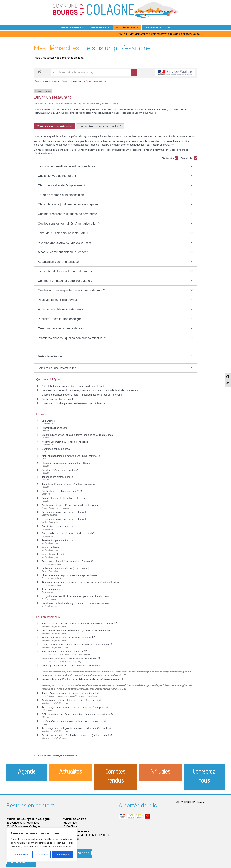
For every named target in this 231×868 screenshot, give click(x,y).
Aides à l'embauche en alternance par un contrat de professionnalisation (80, 582)
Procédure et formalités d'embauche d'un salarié (67, 561)
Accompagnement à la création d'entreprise (65, 441)
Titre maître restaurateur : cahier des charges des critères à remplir (79, 623)
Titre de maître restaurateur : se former (64, 651)
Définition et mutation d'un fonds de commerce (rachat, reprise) (77, 735)
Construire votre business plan (58, 526)
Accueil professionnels (47, 81)
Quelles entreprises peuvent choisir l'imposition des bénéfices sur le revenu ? (83, 394)
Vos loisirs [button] (152, 27)
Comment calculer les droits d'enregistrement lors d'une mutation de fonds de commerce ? (90, 390)
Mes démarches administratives (148, 33)
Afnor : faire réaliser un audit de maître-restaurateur (71, 658)
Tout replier (170, 158)
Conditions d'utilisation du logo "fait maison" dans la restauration (76, 603)
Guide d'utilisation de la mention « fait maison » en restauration (77, 644)
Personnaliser (21, 855)
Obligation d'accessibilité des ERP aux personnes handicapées (75, 596)
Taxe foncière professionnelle (57, 477)
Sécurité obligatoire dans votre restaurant (64, 512)
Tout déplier (189, 158)
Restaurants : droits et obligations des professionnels (72, 700)
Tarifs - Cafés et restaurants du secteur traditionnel (70, 693)
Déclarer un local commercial (57, 399)
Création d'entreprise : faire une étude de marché (68, 533)
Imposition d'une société (55, 427)
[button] (116, 166)
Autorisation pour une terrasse (58, 540)
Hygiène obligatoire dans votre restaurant (64, 519)
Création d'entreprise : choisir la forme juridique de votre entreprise (77, 434)
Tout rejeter (42, 855)
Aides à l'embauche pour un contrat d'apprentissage (69, 575)
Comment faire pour (73, 81)
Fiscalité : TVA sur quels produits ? (60, 469)
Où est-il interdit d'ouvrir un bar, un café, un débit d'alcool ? (73, 386)
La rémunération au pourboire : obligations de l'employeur (74, 721)
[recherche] (91, 72)
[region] (42, 845)
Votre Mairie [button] (99, 27)
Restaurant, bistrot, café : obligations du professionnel (70, 505)
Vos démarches (126, 27)
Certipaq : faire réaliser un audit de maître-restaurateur (73, 665)
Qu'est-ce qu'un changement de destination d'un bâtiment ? (73, 403)
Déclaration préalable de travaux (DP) (62, 490)
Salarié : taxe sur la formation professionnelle (66, 498)
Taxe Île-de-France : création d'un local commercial (69, 483)
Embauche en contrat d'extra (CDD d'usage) (65, 568)
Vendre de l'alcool (51, 547)
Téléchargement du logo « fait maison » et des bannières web (76, 728)
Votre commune (71, 27)
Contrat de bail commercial (56, 448)
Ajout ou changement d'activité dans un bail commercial (71, 455)
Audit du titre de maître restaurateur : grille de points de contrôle (78, 630)
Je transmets (49, 420)
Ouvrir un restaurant (96, 81)
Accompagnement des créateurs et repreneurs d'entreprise (75, 707)
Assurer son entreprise (54, 589)
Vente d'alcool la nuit (53, 554)
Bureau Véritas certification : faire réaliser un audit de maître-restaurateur (82, 679)
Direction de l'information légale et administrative (56, 755)
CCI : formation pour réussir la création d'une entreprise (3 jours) (78, 714)
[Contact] (169, 27)
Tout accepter (62, 855)
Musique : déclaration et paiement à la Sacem (66, 462)
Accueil (123, 33)
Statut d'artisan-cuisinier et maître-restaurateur (68, 637)
